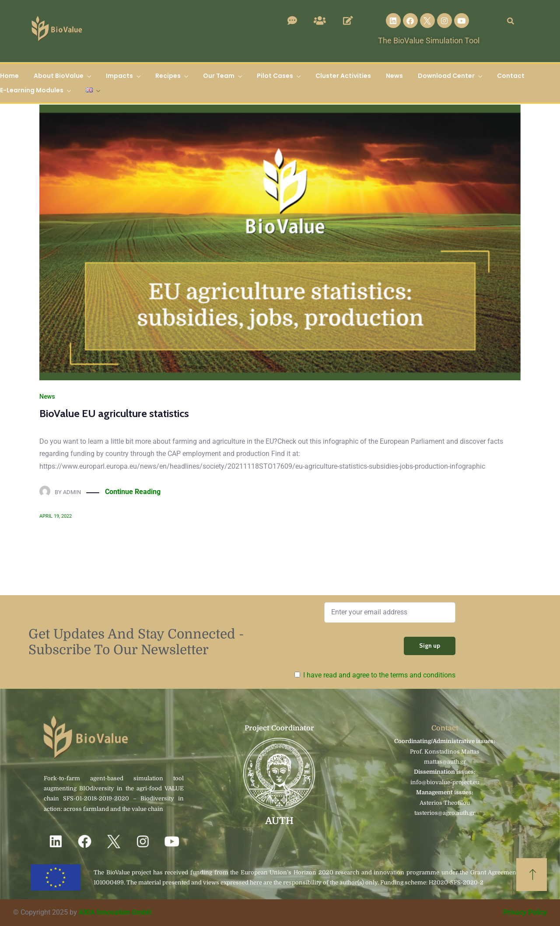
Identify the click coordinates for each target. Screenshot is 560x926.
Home (9, 76)
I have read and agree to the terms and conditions (379, 675)
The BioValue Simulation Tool (429, 40)
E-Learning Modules (32, 90)
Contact (511, 76)
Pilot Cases (275, 76)
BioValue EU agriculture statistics (114, 413)
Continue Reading (133, 492)
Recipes (168, 76)
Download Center (446, 76)
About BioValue (59, 76)
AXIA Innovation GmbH (115, 912)
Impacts (119, 76)
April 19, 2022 (56, 516)
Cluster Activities (343, 76)
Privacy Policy (525, 912)
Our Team (219, 76)
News (394, 76)
